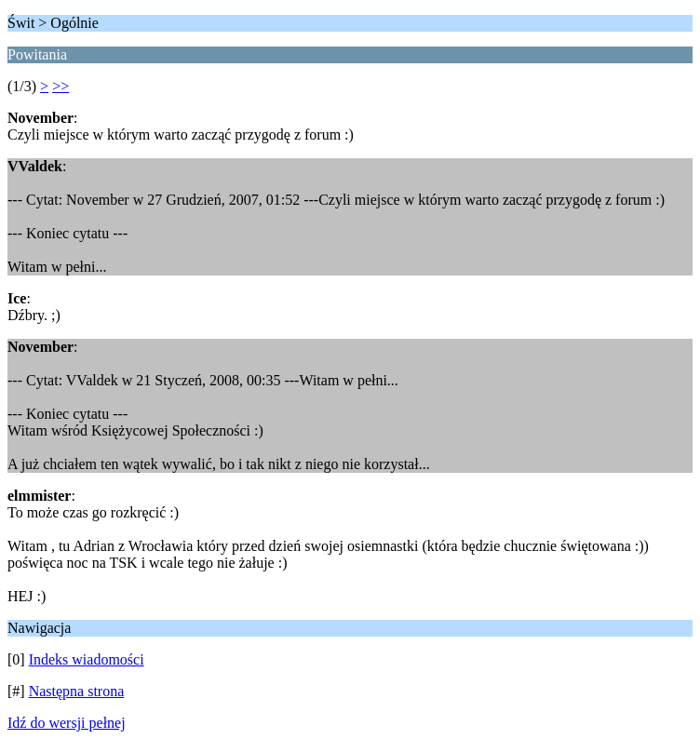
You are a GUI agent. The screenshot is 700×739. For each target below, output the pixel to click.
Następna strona (77, 691)
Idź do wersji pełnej (67, 723)
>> (61, 86)
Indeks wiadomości (87, 659)
